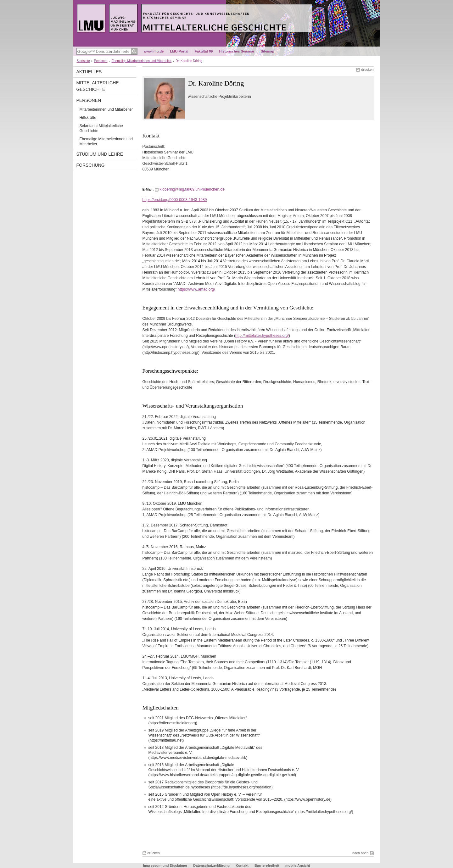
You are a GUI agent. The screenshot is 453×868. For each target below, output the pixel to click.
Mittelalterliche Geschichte (98, 86)
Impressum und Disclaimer (165, 865)
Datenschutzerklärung (211, 865)
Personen (101, 61)
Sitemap (268, 51)
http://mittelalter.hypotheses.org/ (262, 336)
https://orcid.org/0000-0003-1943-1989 (175, 200)
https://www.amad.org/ (196, 289)
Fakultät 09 (204, 51)
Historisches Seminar (237, 51)
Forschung (91, 165)
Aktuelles (89, 72)
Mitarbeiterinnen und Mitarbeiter (106, 109)
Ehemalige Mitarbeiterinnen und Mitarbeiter (141, 61)
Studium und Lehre (100, 154)
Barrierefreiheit (267, 865)
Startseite (83, 61)
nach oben (360, 853)
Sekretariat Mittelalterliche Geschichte (101, 128)
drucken (367, 70)
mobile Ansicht (298, 865)
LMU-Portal (179, 51)
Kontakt (242, 865)
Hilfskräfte (88, 118)
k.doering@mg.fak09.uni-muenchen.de (192, 189)
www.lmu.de (154, 51)
